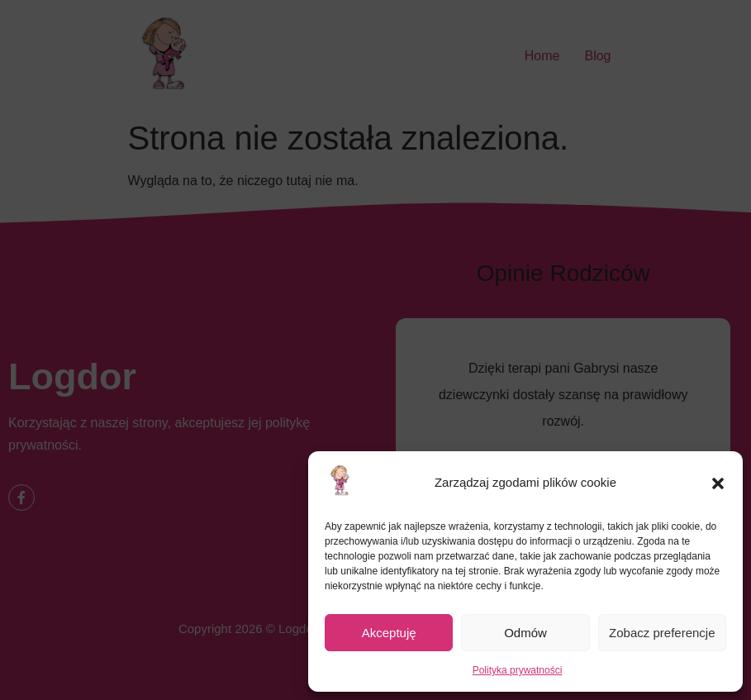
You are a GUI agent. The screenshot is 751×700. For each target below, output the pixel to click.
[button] (718, 483)
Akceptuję (389, 633)
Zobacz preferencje (662, 633)
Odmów (525, 633)
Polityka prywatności (518, 670)
